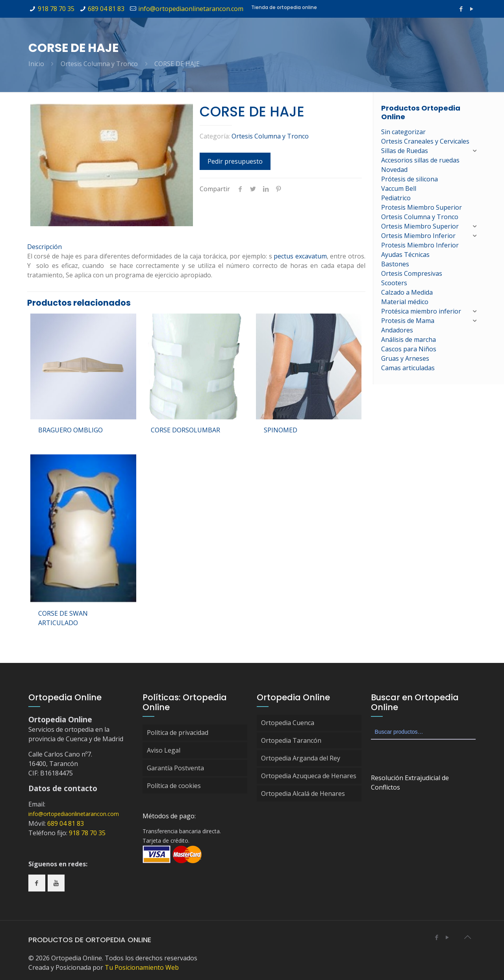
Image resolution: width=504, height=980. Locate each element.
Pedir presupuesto (235, 161)
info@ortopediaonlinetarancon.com (191, 9)
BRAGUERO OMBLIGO (70, 430)
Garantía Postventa (175, 768)
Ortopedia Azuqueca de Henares (309, 776)
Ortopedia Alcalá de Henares (303, 794)
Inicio (36, 64)
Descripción (44, 247)
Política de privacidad (178, 733)
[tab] (196, 247)
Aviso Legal (164, 750)
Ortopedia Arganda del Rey (301, 758)
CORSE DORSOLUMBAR (185, 430)
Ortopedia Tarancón (291, 740)
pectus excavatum (300, 256)
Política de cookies (174, 786)
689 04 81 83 (106, 9)
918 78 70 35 (56, 9)
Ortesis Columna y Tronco (99, 64)
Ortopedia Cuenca (288, 723)
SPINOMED (281, 430)
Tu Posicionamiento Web (142, 967)
